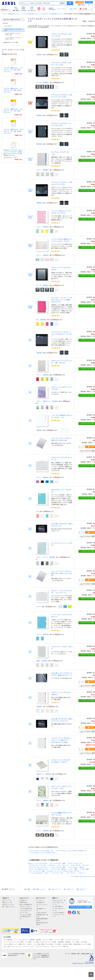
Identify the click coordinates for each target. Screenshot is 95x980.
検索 (70, 3)
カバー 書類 (73, 869)
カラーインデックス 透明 (57, 863)
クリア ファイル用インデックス (39, 869)
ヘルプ (91, 5)
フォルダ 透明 (84, 869)
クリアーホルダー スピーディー (80, 865)
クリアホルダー (8, 26)
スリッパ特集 (76, 942)
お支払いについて (8, 905)
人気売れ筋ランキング (14, 14)
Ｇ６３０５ (52, 865)
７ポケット (82, 873)
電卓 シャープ (41, 889)
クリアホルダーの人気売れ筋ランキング (51, 14)
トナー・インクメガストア (21, 940)
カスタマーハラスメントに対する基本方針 (26, 908)
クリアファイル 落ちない (59, 869)
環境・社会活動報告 (26, 905)
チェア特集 (28, 942)
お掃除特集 (61, 942)
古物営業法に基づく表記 (42, 916)
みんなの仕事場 (57, 907)
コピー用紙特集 (8, 940)
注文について (6, 900)
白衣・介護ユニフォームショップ (12, 947)
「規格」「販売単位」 (42, 661)
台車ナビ (30, 944)
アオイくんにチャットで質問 (80, 907)
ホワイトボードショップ (72, 940)
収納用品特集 (77, 944)
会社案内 (23, 900)
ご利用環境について (41, 909)
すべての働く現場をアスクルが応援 (43, 944)
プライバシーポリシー (42, 905)
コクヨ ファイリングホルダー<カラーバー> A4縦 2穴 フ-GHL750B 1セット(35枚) (62, 740)
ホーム (4, 14)
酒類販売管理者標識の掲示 (42, 920)
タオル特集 (84, 942)
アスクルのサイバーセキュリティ (26, 912)
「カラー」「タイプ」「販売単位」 (46, 557)
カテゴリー (5, 10)
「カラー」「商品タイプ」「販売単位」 (47, 401)
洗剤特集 (68, 942)
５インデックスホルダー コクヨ (39, 873)
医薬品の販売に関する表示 (42, 924)
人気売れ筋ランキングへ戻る (10, 43)
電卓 (29, 889)
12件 (15, 157)
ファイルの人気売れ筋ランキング (30, 14)
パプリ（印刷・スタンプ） (58, 904)
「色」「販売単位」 (41, 320)
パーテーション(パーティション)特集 (13, 942)
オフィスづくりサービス (42, 947)
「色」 (38, 511)
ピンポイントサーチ (56, 947)
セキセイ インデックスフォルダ (37, 863)
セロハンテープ (56, 889)
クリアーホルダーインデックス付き (13, 30)
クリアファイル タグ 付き (37, 865)
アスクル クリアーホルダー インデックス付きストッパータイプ (62, 334)
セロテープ (83, 889)
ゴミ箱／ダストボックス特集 (48, 942)
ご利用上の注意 (41, 913)
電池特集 (38, 940)
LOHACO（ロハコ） (59, 900)
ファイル (5, 23)
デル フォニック (63, 865)
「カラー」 (39, 607)
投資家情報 (23, 903)
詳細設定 (62, 3)
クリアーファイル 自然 (58, 867)
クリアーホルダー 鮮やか (76, 867)
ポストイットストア (28, 947)
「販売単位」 (39, 55)
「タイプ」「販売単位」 (43, 83)
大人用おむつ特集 (67, 944)
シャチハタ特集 (86, 944)
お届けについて (7, 903)
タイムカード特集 (47, 940)
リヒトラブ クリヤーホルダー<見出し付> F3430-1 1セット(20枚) (62, 573)
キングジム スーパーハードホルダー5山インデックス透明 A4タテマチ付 (62, 300)
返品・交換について (8, 907)
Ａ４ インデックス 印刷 (37, 871)
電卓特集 (32, 940)
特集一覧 (65, 947)
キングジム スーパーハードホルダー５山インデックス (63, 871)
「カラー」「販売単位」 (43, 170)
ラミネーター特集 (59, 940)
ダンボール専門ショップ (10, 944)
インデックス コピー (57, 873)
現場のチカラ (22, 944)
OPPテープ (70, 889)
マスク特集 (57, 944)
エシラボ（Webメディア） (58, 910)
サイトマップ (40, 900)
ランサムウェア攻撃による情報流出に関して (26, 916)
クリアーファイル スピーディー (39, 867)
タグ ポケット (71, 873)
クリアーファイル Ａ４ (75, 863)
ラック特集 (36, 942)
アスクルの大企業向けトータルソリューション (58, 915)
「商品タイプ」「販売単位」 (44, 774)
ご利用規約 (40, 903)
